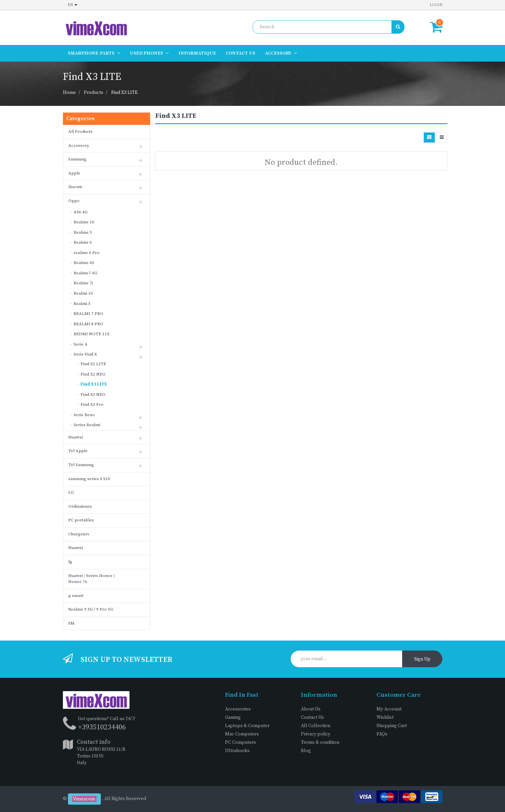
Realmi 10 (83, 293)
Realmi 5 (82, 304)
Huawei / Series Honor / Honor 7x (92, 579)
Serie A (81, 344)
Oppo (74, 201)
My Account (389, 709)
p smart (76, 596)
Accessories (238, 709)
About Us (311, 709)
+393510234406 (102, 727)
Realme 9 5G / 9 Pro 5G (91, 609)
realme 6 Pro (87, 253)
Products (94, 93)
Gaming (233, 717)
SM (71, 623)
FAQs (382, 734)
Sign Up (422, 659)
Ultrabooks (237, 751)
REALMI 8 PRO (88, 324)
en (73, 5)
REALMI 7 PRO (88, 314)
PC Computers (241, 742)
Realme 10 (84, 222)
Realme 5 (83, 232)
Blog (306, 751)
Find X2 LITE (93, 364)
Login (436, 5)
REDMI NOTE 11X (92, 334)
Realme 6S (84, 263)
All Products (80, 132)
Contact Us (312, 717)
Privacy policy (316, 734)
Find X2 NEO (93, 374)
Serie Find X (85, 354)
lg (70, 562)
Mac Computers (242, 734)
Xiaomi (75, 187)
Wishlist (385, 717)
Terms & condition (320, 742)
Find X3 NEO (93, 395)
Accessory (79, 145)
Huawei (76, 437)
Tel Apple (78, 451)
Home (69, 93)
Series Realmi (87, 425)
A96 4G (81, 212)
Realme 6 (83, 242)
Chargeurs (79, 534)
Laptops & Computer (247, 726)
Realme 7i (83, 283)
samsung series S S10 (89, 479)
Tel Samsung (81, 465)
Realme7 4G (85, 273)
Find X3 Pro (92, 405)
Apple (74, 173)
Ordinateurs (80, 506)
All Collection (316, 726)
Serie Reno (84, 415)
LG (71, 492)
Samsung (77, 159)
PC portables (81, 520)
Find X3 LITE (124, 93)
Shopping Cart (392, 726)
